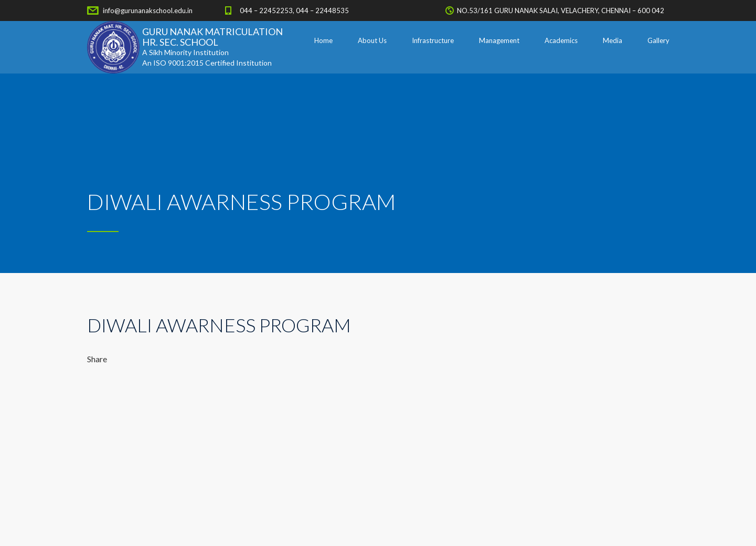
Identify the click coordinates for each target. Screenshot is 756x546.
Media (613, 40)
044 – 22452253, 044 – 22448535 (294, 10)
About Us (372, 40)
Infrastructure (433, 40)
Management (499, 40)
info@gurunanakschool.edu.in (148, 10)
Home (323, 40)
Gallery (658, 40)
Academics (561, 40)
